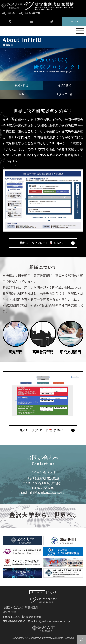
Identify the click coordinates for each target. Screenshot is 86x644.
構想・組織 (22, 86)
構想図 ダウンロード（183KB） (43, 243)
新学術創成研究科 (32, 13)
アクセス (10, 22)
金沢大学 (11, 13)
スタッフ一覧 (64, 94)
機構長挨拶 (64, 86)
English (52, 592)
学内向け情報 (52, 22)
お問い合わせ (31, 22)
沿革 (22, 94)
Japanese (37, 592)
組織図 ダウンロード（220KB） (43, 430)
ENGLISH (74, 22)
